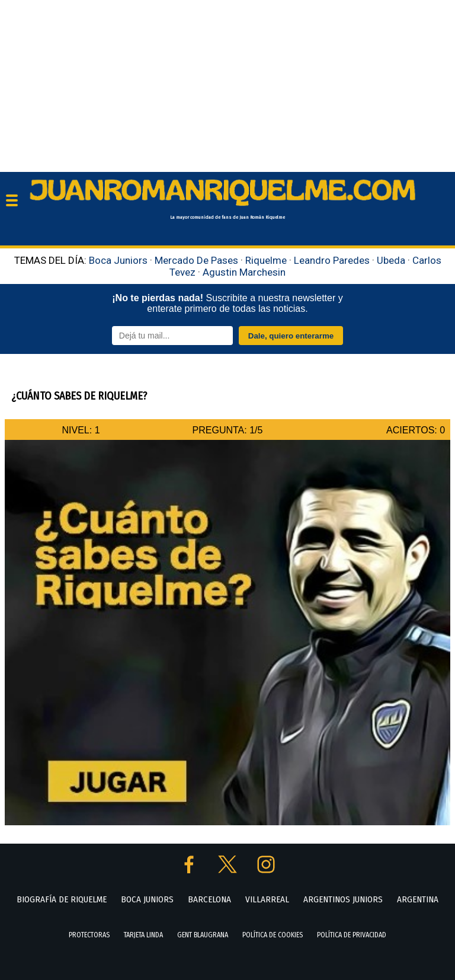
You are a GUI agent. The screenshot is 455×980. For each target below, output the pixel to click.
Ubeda (391, 260)
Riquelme (266, 260)
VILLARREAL (267, 899)
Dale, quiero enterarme (291, 336)
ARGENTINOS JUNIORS (343, 899)
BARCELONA (209, 899)
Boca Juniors (118, 260)
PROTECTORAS (89, 935)
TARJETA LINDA (143, 935)
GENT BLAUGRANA (203, 935)
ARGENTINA (418, 899)
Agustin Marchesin (244, 272)
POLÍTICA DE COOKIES (273, 935)
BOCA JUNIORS (147, 899)
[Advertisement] (227, 83)
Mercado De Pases (196, 260)
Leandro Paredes (332, 260)
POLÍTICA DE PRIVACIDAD (352, 935)
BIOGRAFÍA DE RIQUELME (62, 899)
